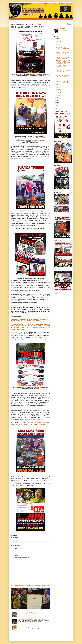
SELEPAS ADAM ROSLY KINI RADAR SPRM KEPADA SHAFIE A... (63, 73)
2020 (56, 99)
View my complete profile (64, 30)
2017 (56, 40)
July (57, 88)
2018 (56, 98)
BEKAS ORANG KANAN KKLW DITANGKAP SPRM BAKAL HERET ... (63, 48)
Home (31, 580)
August (57, 89)
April (57, 46)
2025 (56, 107)
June (57, 86)
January (58, 41)
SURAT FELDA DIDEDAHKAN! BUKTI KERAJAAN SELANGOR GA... (63, 76)
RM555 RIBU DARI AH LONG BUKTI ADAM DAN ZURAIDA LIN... (63, 68)
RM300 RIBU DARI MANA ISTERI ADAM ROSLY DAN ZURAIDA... (63, 71)
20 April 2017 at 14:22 (24, 556)
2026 (56, 109)
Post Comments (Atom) (20, 582)
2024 (56, 105)
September (58, 91)
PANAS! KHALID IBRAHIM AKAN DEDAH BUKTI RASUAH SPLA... (62, 51)
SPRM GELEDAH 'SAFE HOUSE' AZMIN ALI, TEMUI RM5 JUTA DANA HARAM (32, 626)
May (57, 85)
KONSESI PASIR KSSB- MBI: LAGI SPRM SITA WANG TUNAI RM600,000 (31, 619)
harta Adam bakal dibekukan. (29, 212)
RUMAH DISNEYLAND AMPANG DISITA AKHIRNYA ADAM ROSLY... (63, 66)
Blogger (46, 638)
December (58, 96)
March (57, 45)
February (58, 43)
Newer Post (14, 580)
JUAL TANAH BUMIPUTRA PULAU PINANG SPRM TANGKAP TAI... (62, 58)
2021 (56, 101)
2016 (56, 39)
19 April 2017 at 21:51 (24, 548)
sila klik (37, 389)
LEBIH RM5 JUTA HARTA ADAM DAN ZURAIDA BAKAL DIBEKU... (63, 61)
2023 (56, 104)
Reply (16, 552)
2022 (56, 102)
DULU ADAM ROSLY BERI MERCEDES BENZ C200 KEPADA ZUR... (63, 63)
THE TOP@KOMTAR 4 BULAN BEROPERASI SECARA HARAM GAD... (62, 79)
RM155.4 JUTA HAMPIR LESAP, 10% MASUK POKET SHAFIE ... (63, 56)
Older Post (48, 580)
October (58, 92)
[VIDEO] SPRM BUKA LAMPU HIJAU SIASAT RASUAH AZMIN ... (63, 53)
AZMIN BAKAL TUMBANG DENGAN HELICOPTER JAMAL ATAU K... (62, 82)
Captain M (63, 29)
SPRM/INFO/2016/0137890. (19, 485)
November (58, 94)
